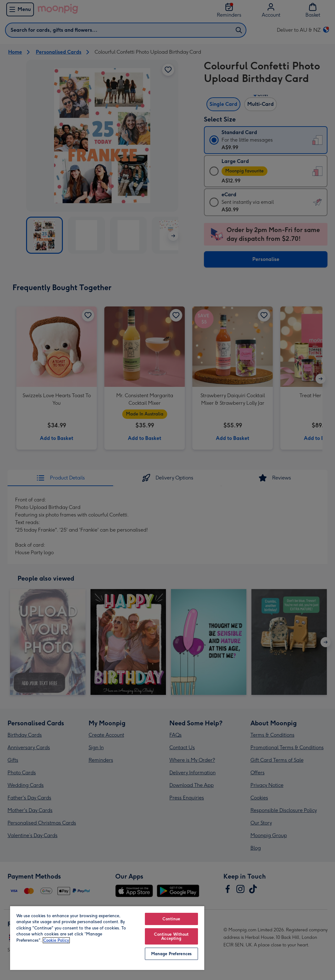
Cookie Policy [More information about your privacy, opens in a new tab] (56, 940)
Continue (171, 919)
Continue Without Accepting (171, 936)
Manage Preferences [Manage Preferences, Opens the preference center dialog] (171, 954)
